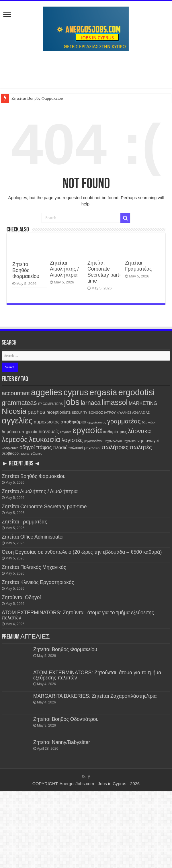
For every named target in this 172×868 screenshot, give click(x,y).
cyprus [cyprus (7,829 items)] (76, 392)
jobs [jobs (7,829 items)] (72, 402)
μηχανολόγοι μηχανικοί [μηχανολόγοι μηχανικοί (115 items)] (120, 441)
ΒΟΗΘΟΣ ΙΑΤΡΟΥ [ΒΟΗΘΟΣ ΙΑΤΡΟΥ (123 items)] (102, 412)
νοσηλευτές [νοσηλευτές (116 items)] (10, 448)
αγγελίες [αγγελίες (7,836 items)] (17, 420)
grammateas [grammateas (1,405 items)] (19, 403)
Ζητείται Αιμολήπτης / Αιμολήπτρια (64, 269)
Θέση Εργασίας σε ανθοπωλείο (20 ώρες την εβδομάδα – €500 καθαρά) (82, 552)
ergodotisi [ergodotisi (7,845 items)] (136, 392)
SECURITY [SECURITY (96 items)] (80, 413)
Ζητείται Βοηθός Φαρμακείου (37, 98)
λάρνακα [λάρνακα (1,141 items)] (139, 431)
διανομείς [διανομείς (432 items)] (49, 432)
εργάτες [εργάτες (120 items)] (66, 432)
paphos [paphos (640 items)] (36, 412)
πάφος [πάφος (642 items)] (44, 447)
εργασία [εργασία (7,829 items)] (87, 430)
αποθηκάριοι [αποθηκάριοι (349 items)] (74, 422)
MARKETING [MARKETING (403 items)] (143, 403)
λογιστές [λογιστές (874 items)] (72, 440)
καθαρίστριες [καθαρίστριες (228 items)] (115, 432)
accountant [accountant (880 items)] (16, 393)
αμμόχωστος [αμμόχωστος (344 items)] (47, 422)
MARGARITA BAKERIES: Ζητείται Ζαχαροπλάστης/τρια (95, 696)
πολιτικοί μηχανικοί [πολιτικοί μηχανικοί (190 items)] (84, 448)
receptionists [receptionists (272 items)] (59, 412)
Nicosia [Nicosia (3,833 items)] (14, 411)
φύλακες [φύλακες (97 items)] (36, 453)
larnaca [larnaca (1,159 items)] (90, 403)
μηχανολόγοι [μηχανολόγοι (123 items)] (93, 441)
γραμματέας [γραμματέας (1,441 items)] (124, 421)
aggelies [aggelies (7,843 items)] (47, 392)
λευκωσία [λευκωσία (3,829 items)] (44, 439)
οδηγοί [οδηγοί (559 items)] (27, 447)
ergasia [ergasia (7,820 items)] (103, 392)
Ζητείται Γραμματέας (138, 266)
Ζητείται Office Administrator (33, 537)
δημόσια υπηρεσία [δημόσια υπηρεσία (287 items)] (20, 432)
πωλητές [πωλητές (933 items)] (141, 447)
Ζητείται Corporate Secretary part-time (104, 272)
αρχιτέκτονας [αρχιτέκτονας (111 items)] (97, 422)
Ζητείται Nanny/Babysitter (62, 742)
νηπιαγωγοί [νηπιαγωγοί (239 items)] (148, 441)
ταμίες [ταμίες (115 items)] (25, 453)
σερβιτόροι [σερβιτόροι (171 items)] (11, 453)
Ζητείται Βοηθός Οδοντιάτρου (66, 719)
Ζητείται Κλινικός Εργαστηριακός (38, 582)
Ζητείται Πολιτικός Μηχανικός (34, 567)
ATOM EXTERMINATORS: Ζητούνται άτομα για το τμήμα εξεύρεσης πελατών (78, 615)
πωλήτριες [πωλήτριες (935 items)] (115, 447)
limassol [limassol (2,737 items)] (115, 402)
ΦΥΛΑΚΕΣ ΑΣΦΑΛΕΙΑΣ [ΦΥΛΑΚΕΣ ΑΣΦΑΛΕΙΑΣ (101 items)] (133, 413)
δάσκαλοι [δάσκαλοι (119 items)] (149, 422)
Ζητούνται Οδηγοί (21, 597)
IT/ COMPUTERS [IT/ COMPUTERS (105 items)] (51, 404)
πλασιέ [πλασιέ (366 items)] (60, 447)
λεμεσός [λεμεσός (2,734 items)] (15, 439)
